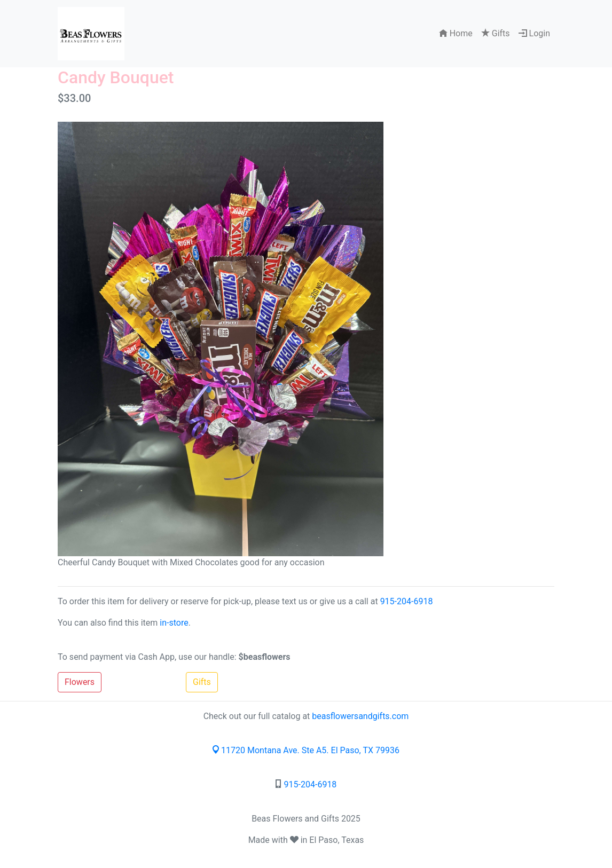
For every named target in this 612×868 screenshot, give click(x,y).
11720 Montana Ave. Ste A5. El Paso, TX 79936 (306, 750)
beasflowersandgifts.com (360, 716)
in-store (174, 623)
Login (534, 33)
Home (456, 33)
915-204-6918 (407, 601)
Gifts (496, 33)
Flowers (80, 682)
